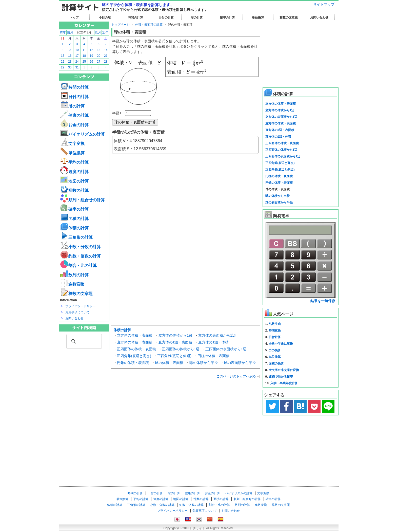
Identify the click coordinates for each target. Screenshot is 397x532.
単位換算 (258, 17)
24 (77, 62)
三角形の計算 (76, 237)
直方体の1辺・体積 (213, 342)
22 (63, 62)
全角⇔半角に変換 (281, 344)
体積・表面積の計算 (149, 25)
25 (84, 62)
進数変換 (72, 284)
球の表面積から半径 (240, 363)
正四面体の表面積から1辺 (226, 349)
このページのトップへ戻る (236, 376)
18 (84, 56)
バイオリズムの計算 (83, 134)
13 (99, 50)
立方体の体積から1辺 (175, 335)
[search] (83, 341)
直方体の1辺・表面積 (175, 342)
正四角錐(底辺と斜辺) (174, 356)
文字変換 (72, 144)
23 (70, 62)
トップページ (121, 25)
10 (77, 50)
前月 (70, 32)
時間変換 (275, 331)
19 (91, 56)
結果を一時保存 (323, 301)
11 (84, 50)
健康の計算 (74, 115)
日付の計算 (166, 17)
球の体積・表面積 (169, 363)
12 (91, 50)
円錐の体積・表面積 (133, 363)
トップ (74, 17)
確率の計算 (227, 17)
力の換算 (275, 350)
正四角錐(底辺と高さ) (134, 356)
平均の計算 (74, 162)
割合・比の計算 (78, 265)
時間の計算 (135, 17)
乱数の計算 (74, 190)
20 (99, 56)
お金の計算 (74, 125)
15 (63, 56)
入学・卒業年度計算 (284, 383)
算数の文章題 (289, 17)
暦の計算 (197, 17)
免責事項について (77, 312)
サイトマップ (324, 4)
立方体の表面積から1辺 (217, 335)
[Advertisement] (84, 378)
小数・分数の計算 (81, 247)
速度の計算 (74, 172)
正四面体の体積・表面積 (136, 349)
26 (91, 62)
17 (77, 56)
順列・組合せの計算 (83, 200)
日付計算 (275, 337)
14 (106, 50)
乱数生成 (275, 324)
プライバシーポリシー (81, 306)
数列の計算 (74, 275)
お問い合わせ (319, 17)
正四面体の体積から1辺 (181, 349)
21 (106, 56)
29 (63, 67)
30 (70, 67)
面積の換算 (276, 363)
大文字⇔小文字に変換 (284, 370)
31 (77, 67)
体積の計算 (74, 228)
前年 (63, 32)
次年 (105, 32)
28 (106, 62)
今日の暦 (105, 17)
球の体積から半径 (204, 363)
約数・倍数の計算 (81, 256)
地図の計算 (74, 181)
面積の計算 (74, 219)
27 (99, 62)
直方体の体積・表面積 (135, 342)
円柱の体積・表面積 (213, 356)
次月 (98, 32)
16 (70, 56)
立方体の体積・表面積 (135, 335)
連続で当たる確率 (281, 377)
